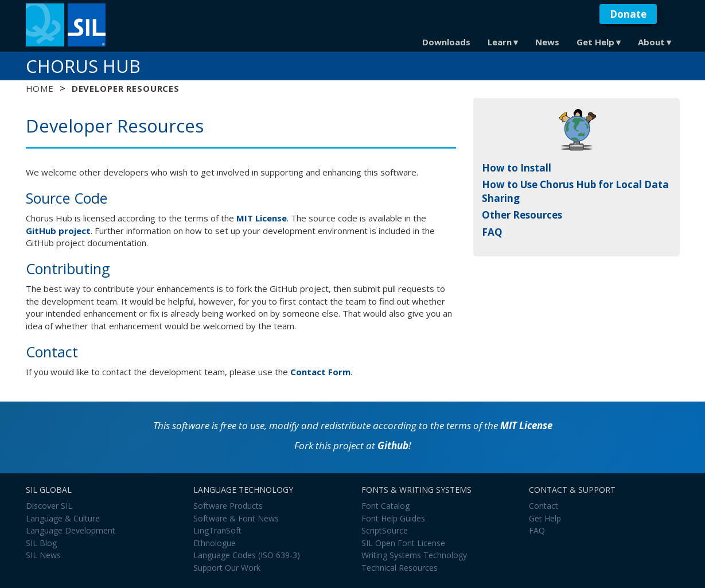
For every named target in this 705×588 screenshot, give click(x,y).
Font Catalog (385, 506)
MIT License (262, 218)
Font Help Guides (393, 518)
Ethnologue (215, 543)
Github (393, 445)
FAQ (492, 232)
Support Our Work (227, 568)
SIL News (43, 555)
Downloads (446, 42)
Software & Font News (236, 518)
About (651, 42)
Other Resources (522, 215)
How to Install (517, 168)
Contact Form (320, 372)
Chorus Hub (83, 66)
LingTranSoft (217, 530)
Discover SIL (49, 506)
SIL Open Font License (403, 543)
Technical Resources (400, 568)
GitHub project (58, 231)
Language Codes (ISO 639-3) (247, 555)
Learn (500, 42)
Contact (544, 506)
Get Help (595, 42)
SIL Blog (41, 543)
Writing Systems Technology (414, 555)
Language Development (71, 530)
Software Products (228, 506)
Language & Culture (63, 518)
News (547, 42)
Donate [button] (628, 14)
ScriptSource (385, 530)
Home (40, 88)
